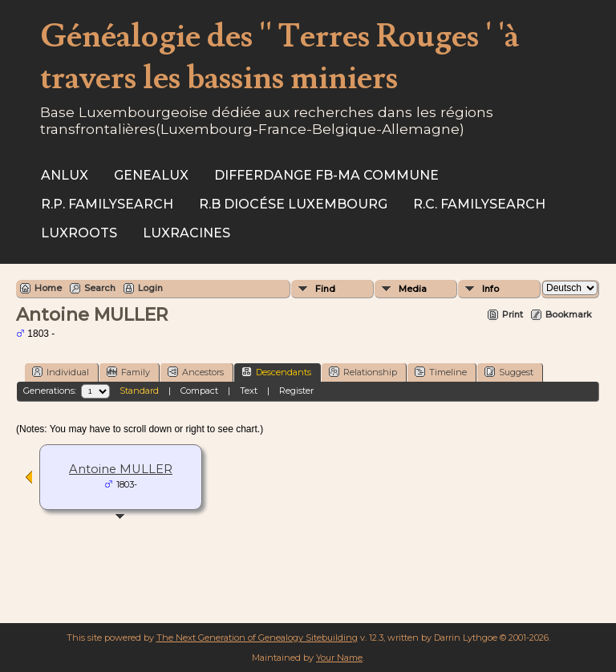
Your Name (339, 658)
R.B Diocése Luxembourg (293, 204)
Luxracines (186, 233)
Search (100, 288)
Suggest (509, 372)
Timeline (441, 372)
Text (249, 391)
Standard (139, 391)
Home (48, 288)
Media (413, 289)
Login (150, 288)
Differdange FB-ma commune (326, 175)
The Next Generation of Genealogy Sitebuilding (257, 638)
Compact (199, 391)
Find (325, 289)
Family (128, 372)
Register (296, 391)
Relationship (363, 372)
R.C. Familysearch (479, 204)
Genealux (151, 175)
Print (513, 314)
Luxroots (79, 233)
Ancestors (196, 372)
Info (490, 289)
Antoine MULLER (121, 469)
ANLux (65, 175)
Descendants (276, 372)
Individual (61, 372)
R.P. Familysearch (107, 204)
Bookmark (569, 314)
